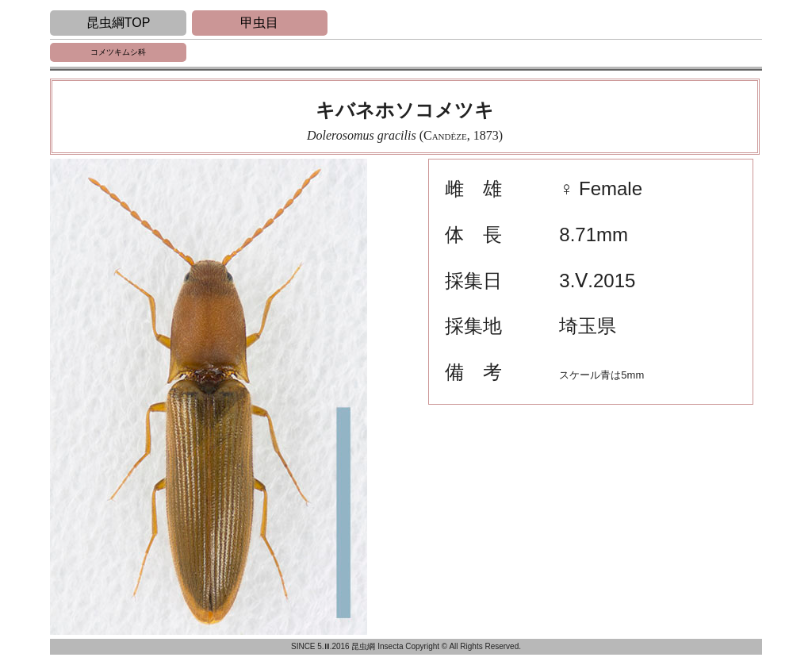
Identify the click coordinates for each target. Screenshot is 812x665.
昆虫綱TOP (119, 23)
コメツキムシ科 (118, 52)
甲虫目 (259, 23)
